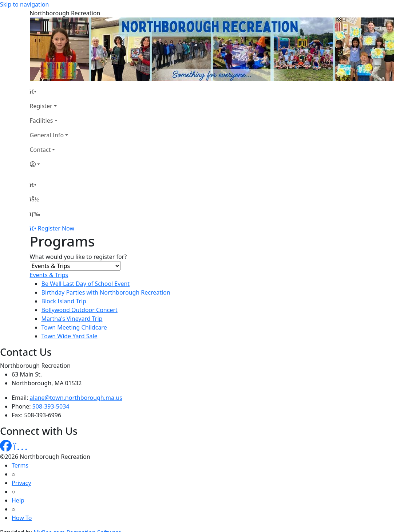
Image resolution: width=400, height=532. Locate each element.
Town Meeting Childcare (74, 327)
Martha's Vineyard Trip (72, 319)
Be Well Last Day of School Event (86, 284)
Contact (40, 150)
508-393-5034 (51, 406)
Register (41, 106)
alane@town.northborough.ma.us (76, 398)
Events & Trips (49, 275)
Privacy (21, 483)
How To (22, 518)
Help (18, 500)
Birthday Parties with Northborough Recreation (106, 292)
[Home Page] (49, 91)
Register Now (56, 228)
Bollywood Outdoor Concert (80, 310)
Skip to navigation (24, 4)
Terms (20, 465)
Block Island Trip (64, 301)
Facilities (41, 121)
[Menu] (35, 214)
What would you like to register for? (78, 257)
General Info (47, 135)
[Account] (49, 164)
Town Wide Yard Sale (70, 336)
